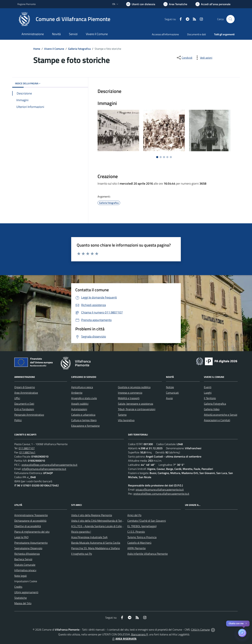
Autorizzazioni (79, 409)
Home (37, 49)
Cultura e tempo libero (84, 420)
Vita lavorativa (126, 420)
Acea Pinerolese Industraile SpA (89, 537)
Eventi (208, 387)
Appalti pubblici (80, 404)
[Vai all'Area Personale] (213, 4)
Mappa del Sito (23, 603)
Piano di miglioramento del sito (32, 532)
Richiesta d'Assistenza (27, 554)
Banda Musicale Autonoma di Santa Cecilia (96, 543)
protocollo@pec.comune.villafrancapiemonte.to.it (49, 465)
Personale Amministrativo (29, 415)
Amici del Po (134, 515)
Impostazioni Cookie (26, 581)
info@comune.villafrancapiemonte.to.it (44, 469)
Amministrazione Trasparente (31, 515)
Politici (18, 420)
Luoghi (208, 393)
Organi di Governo (25, 387)
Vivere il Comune (54, 49)
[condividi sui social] (184, 58)
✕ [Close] (246, 623)
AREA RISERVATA (124, 639)
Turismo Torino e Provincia (142, 537)
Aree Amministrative (26, 393)
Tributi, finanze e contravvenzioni (137, 409)
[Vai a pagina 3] (164, 157)
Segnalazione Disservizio (28, 548)
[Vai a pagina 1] (157, 157)
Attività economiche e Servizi (221, 415)
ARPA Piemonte (137, 548)
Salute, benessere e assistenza (135, 404)
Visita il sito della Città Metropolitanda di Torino (98, 521)
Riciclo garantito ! (81, 532)
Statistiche (21, 598)
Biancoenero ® (140, 634)
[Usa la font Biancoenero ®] (141, 4)
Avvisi (169, 398)
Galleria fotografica (79, 49)
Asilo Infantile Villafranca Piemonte (148, 554)
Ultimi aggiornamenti (26, 592)
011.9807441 (27, 452)
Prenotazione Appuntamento (31, 543)
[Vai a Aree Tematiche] (175, 4)
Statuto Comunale (25, 565)
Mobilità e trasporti (129, 398)
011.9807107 (27, 448)
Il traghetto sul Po (82, 554)
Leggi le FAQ (21, 537)
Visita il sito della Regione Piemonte (92, 515)
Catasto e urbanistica (83, 415)
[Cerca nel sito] (230, 19)
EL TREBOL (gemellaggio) (142, 526)
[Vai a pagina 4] (167, 157)
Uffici (17, 398)
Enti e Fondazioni (24, 409)
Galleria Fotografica (215, 404)
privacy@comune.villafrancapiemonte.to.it (160, 489)
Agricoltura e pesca (82, 387)
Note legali (21, 576)
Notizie (170, 387)
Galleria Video (212, 409)
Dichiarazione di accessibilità (30, 521)
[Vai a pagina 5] (171, 157)
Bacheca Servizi (23, 559)
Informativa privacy (25, 570)
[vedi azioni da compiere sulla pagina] (203, 58)
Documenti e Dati (24, 404)
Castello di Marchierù (139, 543)
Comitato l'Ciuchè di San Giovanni (147, 521)
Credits (18, 587)
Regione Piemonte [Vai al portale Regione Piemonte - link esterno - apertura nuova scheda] (27, 4)
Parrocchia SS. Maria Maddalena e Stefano (95, 548)
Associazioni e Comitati (217, 420)
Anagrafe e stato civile (84, 398)
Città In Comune (200, 630)
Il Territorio (210, 398)
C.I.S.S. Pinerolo (136, 532)
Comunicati (172, 393)
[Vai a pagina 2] (161, 157)
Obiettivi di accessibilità (28, 526)
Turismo (122, 415)
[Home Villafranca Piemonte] (64, 19)
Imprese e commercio (130, 393)
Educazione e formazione (85, 426)
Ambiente (77, 393)
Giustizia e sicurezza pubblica (134, 387)
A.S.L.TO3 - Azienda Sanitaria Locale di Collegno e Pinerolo (105, 526)
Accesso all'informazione (165, 34)
